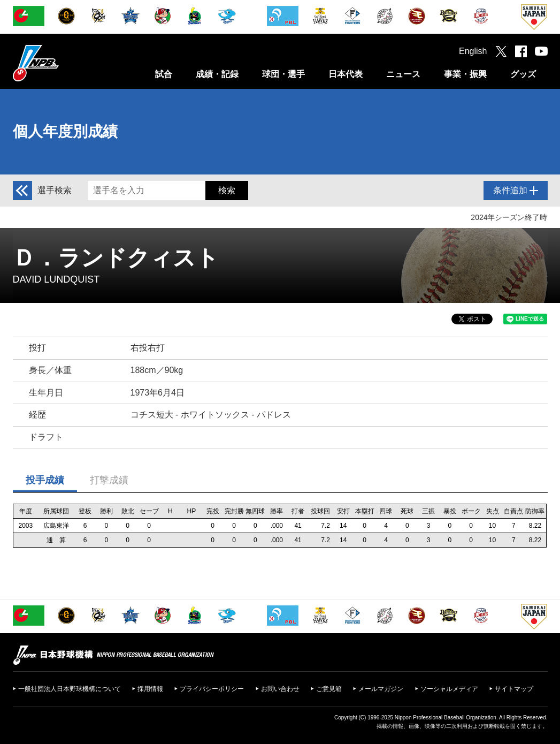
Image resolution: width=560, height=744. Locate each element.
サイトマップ (514, 689)
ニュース (403, 74)
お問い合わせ (280, 689)
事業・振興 (465, 74)
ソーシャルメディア (449, 689)
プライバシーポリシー (212, 689)
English (473, 51)
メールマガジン (381, 689)
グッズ (523, 74)
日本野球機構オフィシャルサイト (63, 63)
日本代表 (346, 74)
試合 (164, 74)
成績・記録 (217, 74)
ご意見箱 (329, 689)
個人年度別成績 (65, 131)
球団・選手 (283, 74)
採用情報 (150, 689)
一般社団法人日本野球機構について (70, 689)
